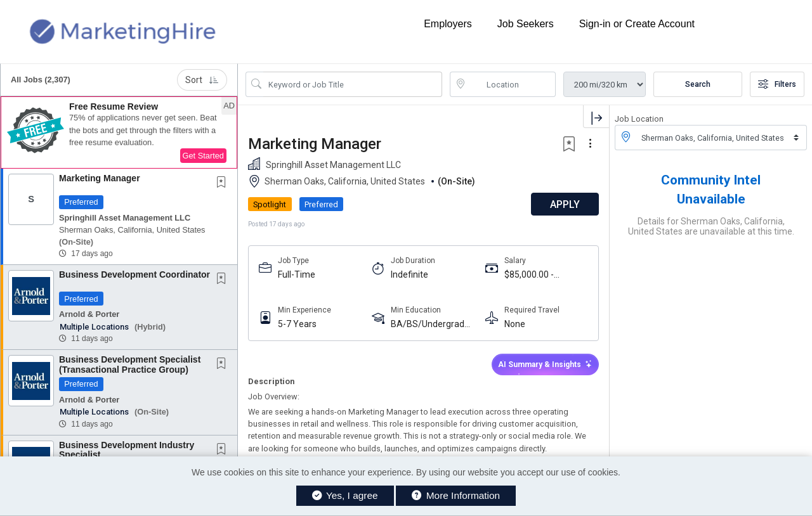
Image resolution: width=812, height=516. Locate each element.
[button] (119, 132)
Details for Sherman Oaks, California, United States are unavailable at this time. (711, 226)
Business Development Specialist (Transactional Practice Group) (130, 364)
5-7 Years (297, 324)
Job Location (639, 119)
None (515, 324)
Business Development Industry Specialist (127, 450)
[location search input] (512, 84)
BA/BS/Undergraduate (433, 324)
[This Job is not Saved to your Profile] (224, 183)
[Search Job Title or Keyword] (353, 84)
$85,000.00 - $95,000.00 (529, 275)
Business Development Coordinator (134, 274)
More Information (456, 495)
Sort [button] (202, 80)
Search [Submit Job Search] (698, 84)
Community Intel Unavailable (711, 190)
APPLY (565, 204)
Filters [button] (777, 84)
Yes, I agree (345, 495)
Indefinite (409, 274)
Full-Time (297, 274)
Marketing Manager (100, 178)
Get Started (203, 156)
